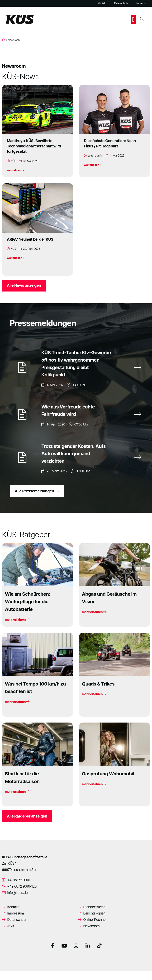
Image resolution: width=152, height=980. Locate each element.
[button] (133, 19)
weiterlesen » (16, 170)
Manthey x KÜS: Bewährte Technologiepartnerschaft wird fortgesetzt (34, 146)
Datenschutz (121, 3)
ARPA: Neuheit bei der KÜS (30, 239)
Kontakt (102, 3)
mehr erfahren (17, 629)
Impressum (142, 3)
